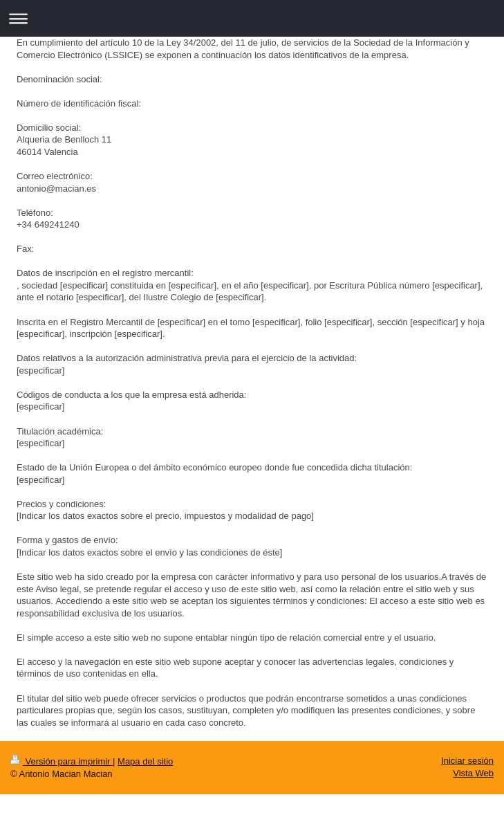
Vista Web (473, 773)
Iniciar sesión (467, 761)
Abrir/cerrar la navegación (252, 18)
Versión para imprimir (62, 761)
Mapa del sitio (145, 761)
